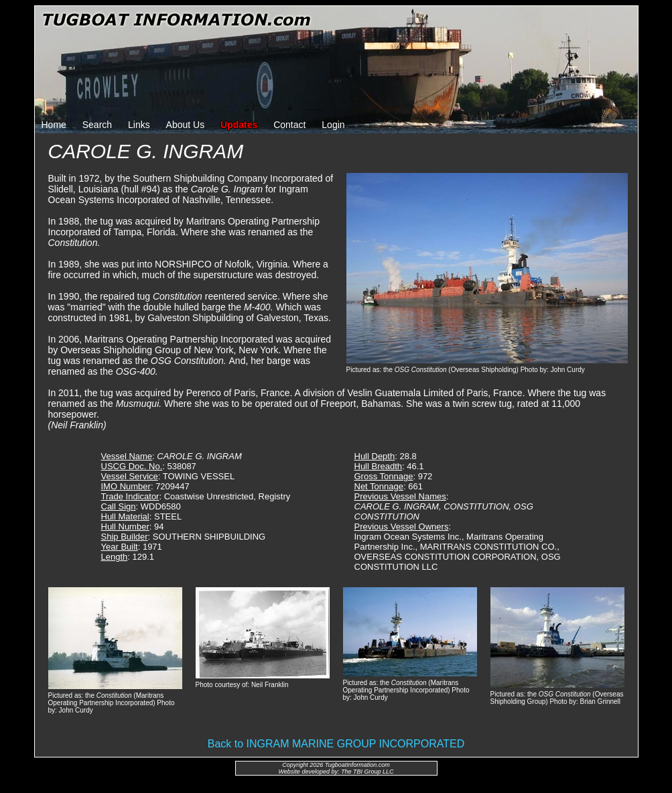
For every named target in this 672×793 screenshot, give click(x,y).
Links (139, 125)
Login (333, 125)
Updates (239, 125)
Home (54, 125)
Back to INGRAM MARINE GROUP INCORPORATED (336, 744)
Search (97, 125)
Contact (289, 125)
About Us (186, 125)
